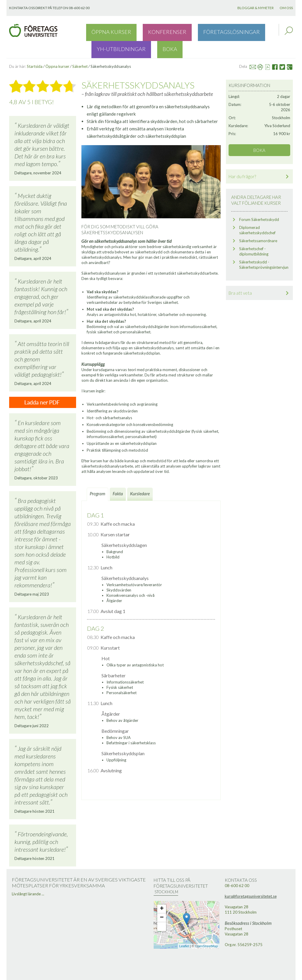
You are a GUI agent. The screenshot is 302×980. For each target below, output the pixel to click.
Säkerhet (80, 50)
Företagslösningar (184, 31)
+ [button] (162, 892)
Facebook (277, 49)
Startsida (35, 50)
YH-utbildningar (233, 31)
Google (292, 49)
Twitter (285, 49)
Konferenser (139, 31)
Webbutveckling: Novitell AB (151, 975)
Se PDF (270, 49)
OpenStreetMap (206, 929)
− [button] (162, 901)
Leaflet (184, 929)
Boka (264, 31)
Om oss (286, 8)
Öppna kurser (102, 31)
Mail (255, 49)
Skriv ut (263, 49)
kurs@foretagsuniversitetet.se (251, 879)
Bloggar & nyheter (256, 8)
